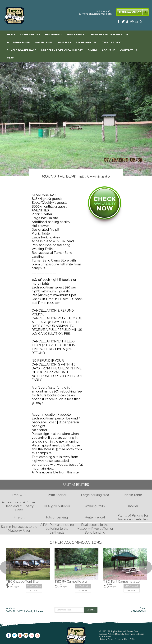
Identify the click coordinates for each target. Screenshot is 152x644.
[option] (76, 119)
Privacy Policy (107, 639)
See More (34, 590)
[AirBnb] (136, 22)
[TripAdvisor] (132, 22)
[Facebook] (119, 22)
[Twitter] (123, 22)
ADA (132, 639)
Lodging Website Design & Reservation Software (122, 634)
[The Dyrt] (141, 22)
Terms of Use (122, 639)
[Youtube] (128, 22)
